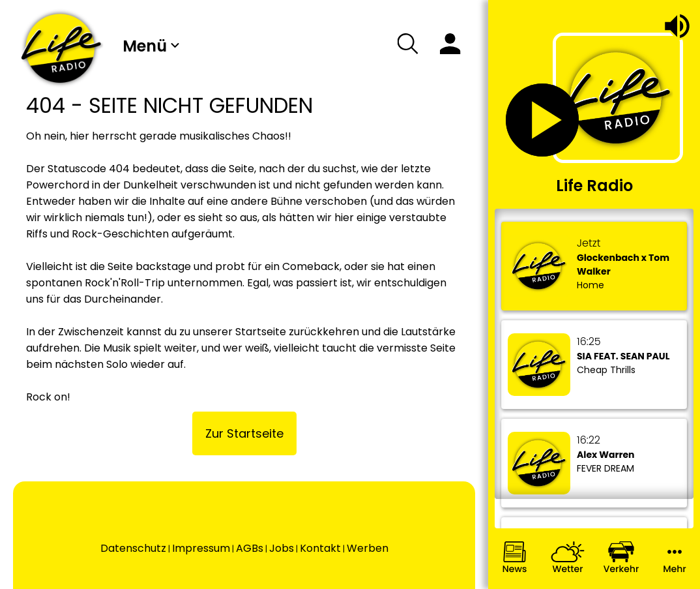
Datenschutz (133, 548)
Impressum (201, 548)
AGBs (250, 548)
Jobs (282, 548)
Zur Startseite (244, 433)
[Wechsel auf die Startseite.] (61, 48)
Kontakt (320, 548)
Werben (368, 548)
